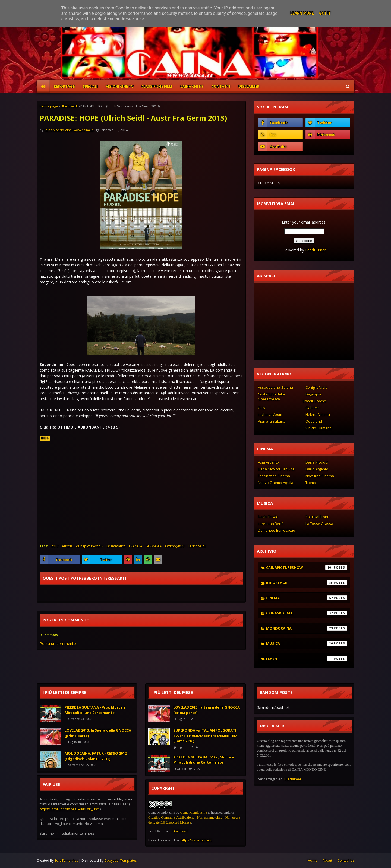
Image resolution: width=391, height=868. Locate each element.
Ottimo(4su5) (175, 546)
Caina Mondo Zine (194, 813)
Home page (49, 106)
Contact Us (346, 861)
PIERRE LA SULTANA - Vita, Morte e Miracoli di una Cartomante (95, 710)
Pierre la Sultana (272, 421)
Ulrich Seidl (69, 106)
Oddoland (314, 421)
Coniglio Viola (316, 387)
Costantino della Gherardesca (271, 397)
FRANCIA (136, 546)
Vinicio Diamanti (319, 428)
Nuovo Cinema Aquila (276, 483)
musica (307, 643)
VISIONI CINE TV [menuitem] (120, 86)
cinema (307, 598)
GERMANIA (154, 546)
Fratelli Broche (314, 401)
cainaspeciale (307, 613)
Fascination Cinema (274, 476)
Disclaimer (180, 831)
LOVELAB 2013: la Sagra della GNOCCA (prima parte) (98, 733)
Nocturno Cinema (320, 476)
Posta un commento (58, 644)
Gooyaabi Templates (120, 861)
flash (307, 659)
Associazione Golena (275, 387)
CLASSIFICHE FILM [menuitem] (157, 86)
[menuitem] (43, 86)
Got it (325, 13)
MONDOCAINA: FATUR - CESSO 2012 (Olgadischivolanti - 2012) (96, 756)
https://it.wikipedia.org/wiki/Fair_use (69, 809)
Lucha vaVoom (270, 414)
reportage (307, 583)
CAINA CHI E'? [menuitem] (192, 86)
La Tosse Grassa (319, 524)
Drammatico (116, 546)
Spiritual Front (317, 517)
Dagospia (313, 394)
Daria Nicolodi (317, 462)
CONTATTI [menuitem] (221, 86)
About (327, 861)
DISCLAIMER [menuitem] (249, 86)
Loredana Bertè (271, 524)
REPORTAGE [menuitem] (64, 86)
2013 (55, 546)
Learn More (302, 13)
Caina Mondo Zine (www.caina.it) (68, 130)
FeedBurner (316, 250)
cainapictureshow (90, 546)
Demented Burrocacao (277, 530)
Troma (311, 483)
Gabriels (313, 408)
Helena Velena (318, 414)
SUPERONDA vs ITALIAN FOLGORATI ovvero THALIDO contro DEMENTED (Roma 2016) (205, 735)
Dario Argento (317, 469)
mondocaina (307, 628)
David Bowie (268, 517)
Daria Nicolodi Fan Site (276, 469)
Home (312, 861)
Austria (67, 546)
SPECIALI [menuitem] (90, 86)
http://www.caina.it (196, 840)
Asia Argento (268, 462)
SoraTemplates (66, 861)
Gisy (262, 408)
